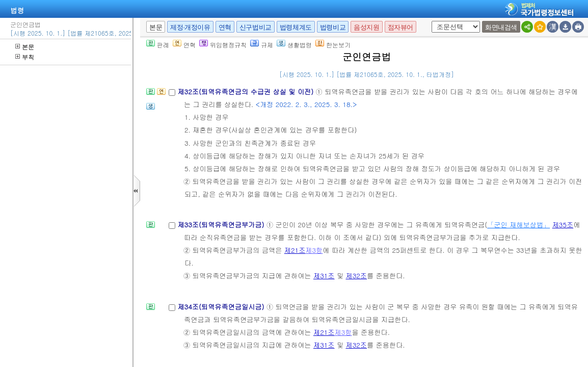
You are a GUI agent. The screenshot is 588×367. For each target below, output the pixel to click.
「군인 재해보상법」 (518, 225)
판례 (158, 45)
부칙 (25, 57)
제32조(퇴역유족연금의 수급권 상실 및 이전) (246, 91)
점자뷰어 (400, 27)
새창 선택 (430, 21)
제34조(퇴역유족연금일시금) (222, 307)
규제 (262, 45)
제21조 (295, 250)
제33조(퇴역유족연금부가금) (222, 225)
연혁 (225, 27)
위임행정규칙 (223, 45)
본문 (25, 47)
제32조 (356, 276)
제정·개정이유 (190, 27)
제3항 (314, 250)
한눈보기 (333, 45)
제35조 (563, 225)
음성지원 (366, 27)
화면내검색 (501, 27)
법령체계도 (296, 27)
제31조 (324, 276)
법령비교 (333, 27)
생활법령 (294, 45)
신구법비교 (256, 27)
